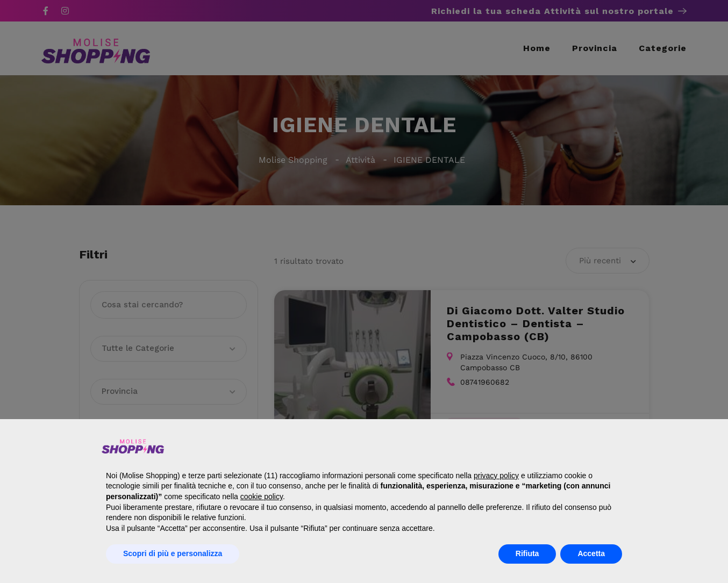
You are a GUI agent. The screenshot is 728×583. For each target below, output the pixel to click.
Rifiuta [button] (527, 553)
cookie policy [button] (262, 496)
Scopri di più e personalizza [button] (173, 553)
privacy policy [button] (496, 476)
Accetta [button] (591, 553)
